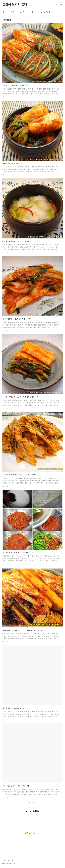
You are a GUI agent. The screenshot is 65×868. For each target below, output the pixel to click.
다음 (36, 802)
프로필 (31, 12)
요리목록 (12, 12)
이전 (30, 802)
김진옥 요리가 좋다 (15, 4)
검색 (57, 4)
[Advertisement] (34, 833)
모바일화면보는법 (44, 12)
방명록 (22, 12)
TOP (61, 862)
